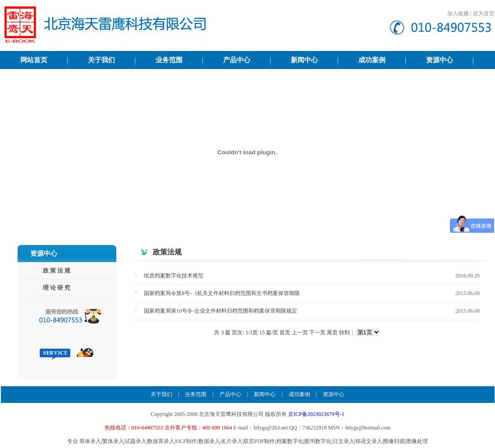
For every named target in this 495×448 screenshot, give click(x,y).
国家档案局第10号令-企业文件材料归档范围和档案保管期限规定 (220, 311)
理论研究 (57, 288)
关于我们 (161, 394)
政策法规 (57, 270)
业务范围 (196, 394)
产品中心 (230, 394)
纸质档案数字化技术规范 (174, 276)
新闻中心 (265, 394)
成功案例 (299, 394)
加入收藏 (458, 14)
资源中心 (334, 394)
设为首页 (484, 14)
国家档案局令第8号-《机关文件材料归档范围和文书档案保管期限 (222, 293)
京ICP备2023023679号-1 (316, 414)
